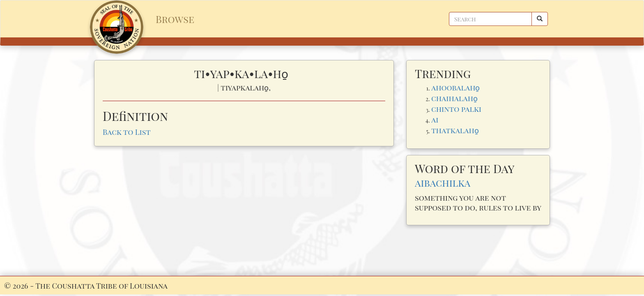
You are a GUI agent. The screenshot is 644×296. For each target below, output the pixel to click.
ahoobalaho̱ (455, 87)
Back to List (127, 132)
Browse (175, 19)
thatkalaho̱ (455, 130)
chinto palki (456, 109)
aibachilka (443, 183)
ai (435, 119)
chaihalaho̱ (454, 98)
